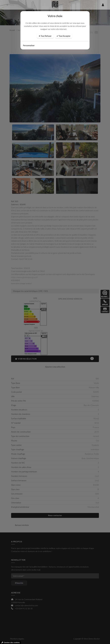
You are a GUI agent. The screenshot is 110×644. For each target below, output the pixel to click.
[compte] (103, 5)
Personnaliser (29, 45)
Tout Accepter (64, 36)
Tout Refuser (45, 36)
